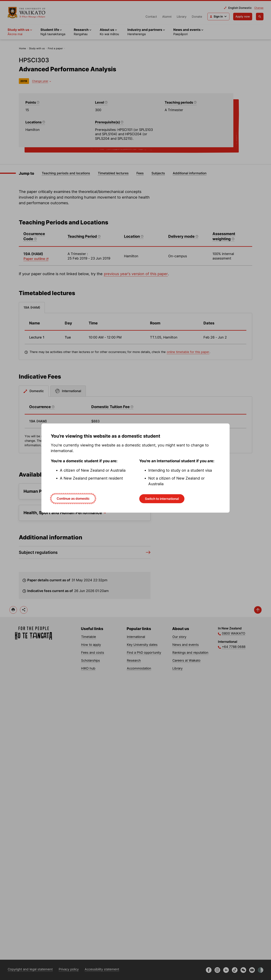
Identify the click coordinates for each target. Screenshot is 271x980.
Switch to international (162, 499)
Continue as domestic (73, 499)
